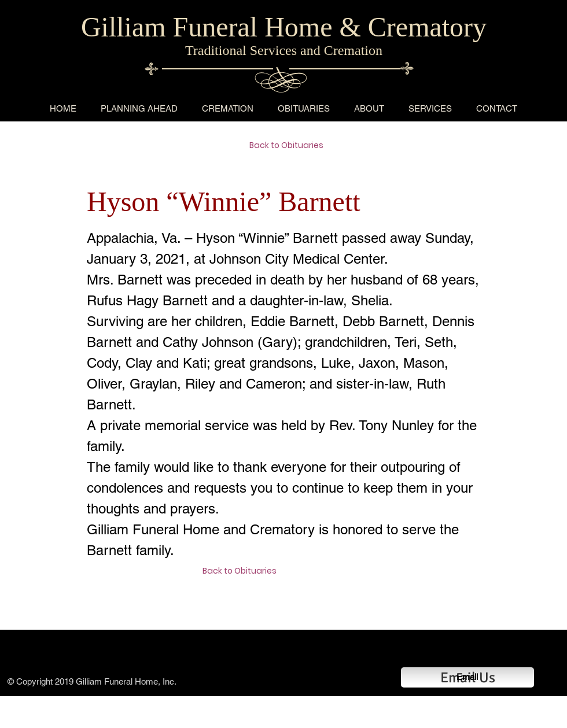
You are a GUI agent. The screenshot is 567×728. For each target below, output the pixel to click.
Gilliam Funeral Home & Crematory (284, 27)
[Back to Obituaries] (290, 146)
